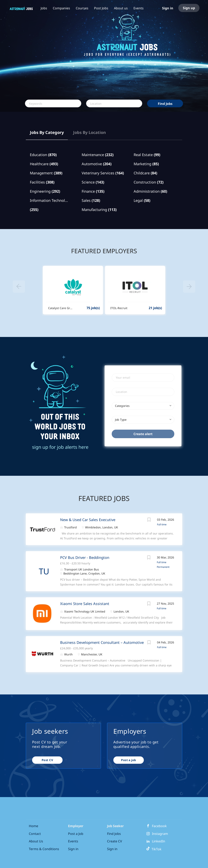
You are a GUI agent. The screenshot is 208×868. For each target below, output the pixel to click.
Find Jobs (165, 104)
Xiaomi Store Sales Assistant (85, 604)
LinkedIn (159, 841)
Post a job (128, 760)
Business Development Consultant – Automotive (102, 642)
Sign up (189, 8)
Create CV (115, 841)
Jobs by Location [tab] (89, 132)
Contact (35, 834)
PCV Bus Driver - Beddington (85, 557)
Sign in (168, 8)
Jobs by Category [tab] (47, 132)
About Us (36, 841)
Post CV (47, 760)
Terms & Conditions (44, 849)
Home (34, 826)
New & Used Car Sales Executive (88, 520)
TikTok (154, 849)
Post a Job (76, 834)
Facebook (159, 826)
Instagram (160, 834)
